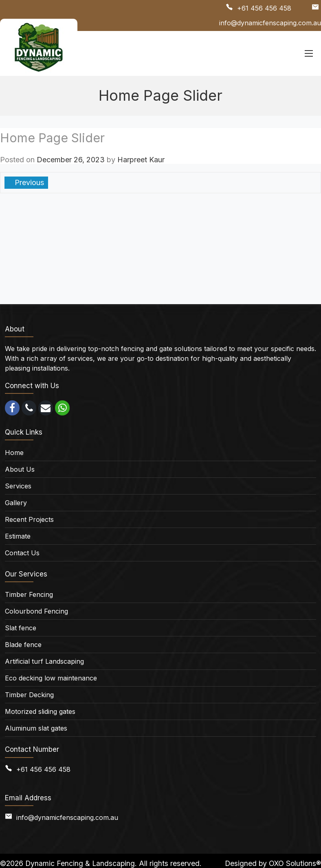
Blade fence (23, 645)
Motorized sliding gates (40, 711)
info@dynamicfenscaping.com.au (270, 23)
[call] (29, 408)
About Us (20, 469)
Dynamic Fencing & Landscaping (80, 863)
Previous (28, 182)
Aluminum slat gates (36, 728)
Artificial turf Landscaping (44, 661)
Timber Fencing (29, 594)
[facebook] (12, 408)
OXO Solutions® (295, 863)
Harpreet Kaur (141, 160)
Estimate (18, 536)
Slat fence (21, 628)
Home (14, 453)
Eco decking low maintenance (51, 678)
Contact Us (22, 553)
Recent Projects (29, 519)
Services (18, 486)
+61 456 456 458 (264, 8)
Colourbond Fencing (36, 611)
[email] (46, 408)
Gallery (16, 503)
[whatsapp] (62, 408)
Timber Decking (29, 695)
